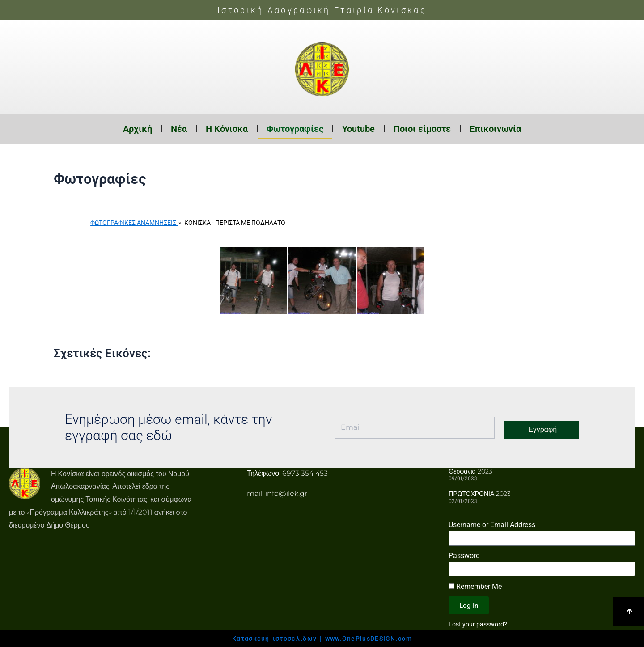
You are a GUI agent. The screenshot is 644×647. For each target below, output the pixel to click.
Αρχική (138, 129)
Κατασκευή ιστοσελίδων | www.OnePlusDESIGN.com (322, 639)
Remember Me (475, 586)
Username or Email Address (492, 525)
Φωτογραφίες (295, 129)
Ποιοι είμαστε (422, 129)
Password (464, 556)
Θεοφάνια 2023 (470, 471)
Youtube (358, 129)
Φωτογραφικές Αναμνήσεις (134, 223)
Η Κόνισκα (227, 129)
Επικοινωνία (495, 129)
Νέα (179, 129)
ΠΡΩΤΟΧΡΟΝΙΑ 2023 (480, 494)
